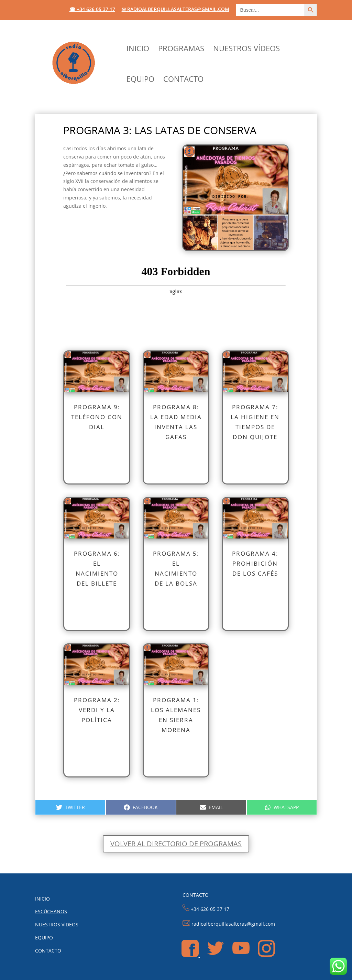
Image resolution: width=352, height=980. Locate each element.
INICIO (138, 50)
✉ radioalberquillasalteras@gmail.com (175, 10)
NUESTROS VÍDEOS (246, 50)
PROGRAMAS (181, 50)
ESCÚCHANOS (51, 911)
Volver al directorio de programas (176, 844)
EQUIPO (140, 80)
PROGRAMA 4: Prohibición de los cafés (255, 563)
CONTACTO (183, 80)
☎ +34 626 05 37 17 (92, 10)
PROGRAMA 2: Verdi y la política (97, 710)
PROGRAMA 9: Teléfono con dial (97, 417)
